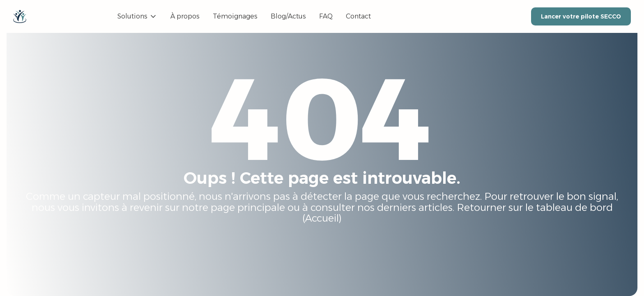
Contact (358, 16)
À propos (185, 16)
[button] (137, 16)
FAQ (326, 16)
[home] (20, 16)
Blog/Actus (288, 16)
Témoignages (235, 16)
